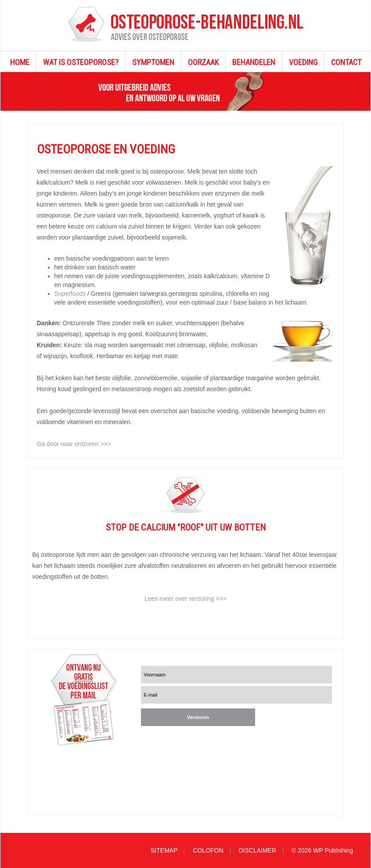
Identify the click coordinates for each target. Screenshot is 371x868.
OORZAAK (203, 62)
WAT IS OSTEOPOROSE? (81, 62)
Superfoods (71, 294)
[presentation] (194, 742)
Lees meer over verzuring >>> (185, 599)
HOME (20, 62)
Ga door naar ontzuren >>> (74, 444)
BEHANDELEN (254, 62)
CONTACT (346, 62)
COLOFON (208, 850)
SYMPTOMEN (153, 62)
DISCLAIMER (258, 850)
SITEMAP (164, 850)
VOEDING (303, 62)
